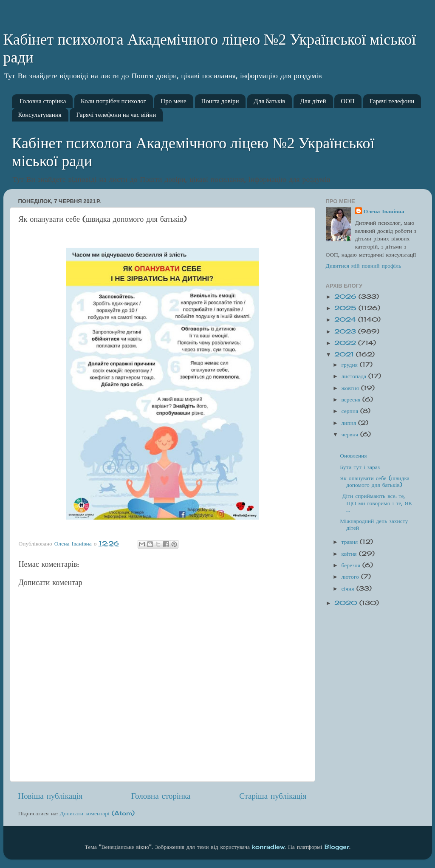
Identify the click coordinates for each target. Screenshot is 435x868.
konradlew (268, 847)
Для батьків (269, 101)
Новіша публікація (51, 796)
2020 (347, 603)
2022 (346, 343)
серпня (351, 411)
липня (350, 423)
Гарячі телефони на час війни (116, 115)
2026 (346, 297)
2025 (346, 308)
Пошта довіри (220, 101)
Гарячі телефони (392, 101)
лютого (351, 577)
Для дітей (313, 101)
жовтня (351, 388)
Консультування (40, 115)
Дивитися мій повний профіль (364, 266)
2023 (346, 331)
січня (349, 588)
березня (352, 565)
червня (351, 434)
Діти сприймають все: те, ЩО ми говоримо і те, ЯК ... (376, 503)
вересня (352, 399)
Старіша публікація (273, 796)
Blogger (337, 847)
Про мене (173, 101)
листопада (355, 376)
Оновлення (353, 455)
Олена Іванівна (384, 211)
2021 (345, 354)
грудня (351, 365)
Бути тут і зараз (360, 467)
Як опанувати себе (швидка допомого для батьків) (375, 481)
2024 (346, 319)
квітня (350, 554)
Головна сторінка (43, 101)
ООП (348, 101)
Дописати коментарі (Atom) (97, 813)
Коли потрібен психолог (113, 101)
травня (351, 542)
